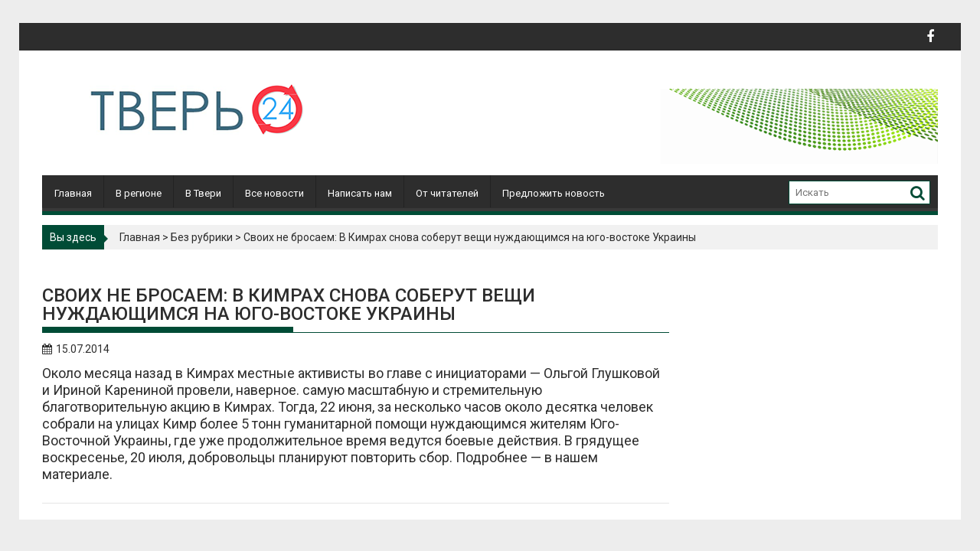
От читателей (447, 193)
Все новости (274, 193)
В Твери (203, 193)
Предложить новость (554, 193)
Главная (73, 193)
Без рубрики (202, 237)
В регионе (139, 193)
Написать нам (360, 193)
